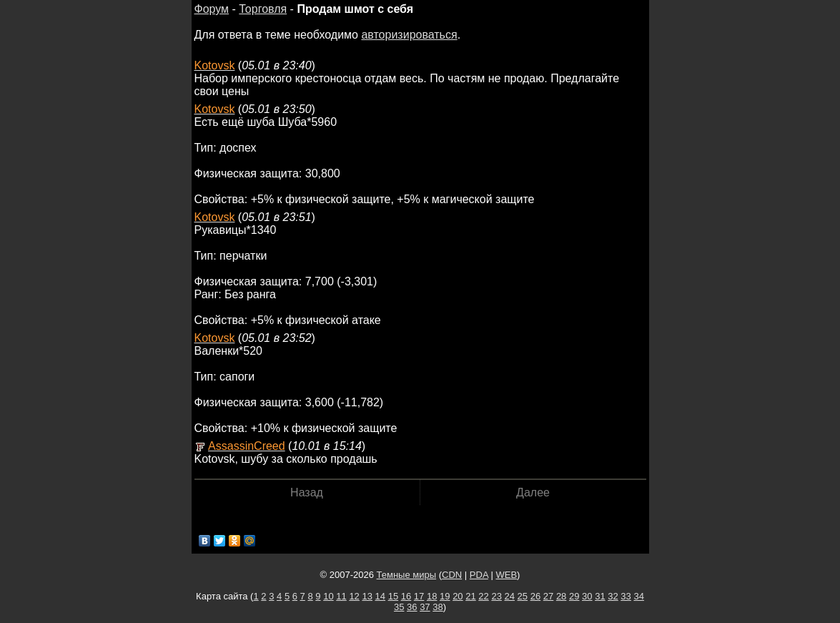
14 (380, 596)
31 (600, 596)
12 (354, 596)
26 (535, 596)
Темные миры (407, 575)
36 (412, 607)
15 (393, 596)
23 (496, 596)
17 (419, 596)
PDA (479, 575)
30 (587, 596)
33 (626, 596)
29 (574, 596)
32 (613, 596)
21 (470, 596)
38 (438, 607)
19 (445, 596)
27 (548, 596)
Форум (212, 9)
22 (483, 596)
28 (561, 596)
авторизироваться (409, 35)
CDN (452, 575)
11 (341, 596)
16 (406, 596)
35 (399, 607)
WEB (506, 575)
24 (510, 596)
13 (367, 596)
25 (523, 596)
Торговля (263, 9)
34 (638, 596)
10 (328, 596)
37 (425, 607)
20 (458, 596)
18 (432, 596)
